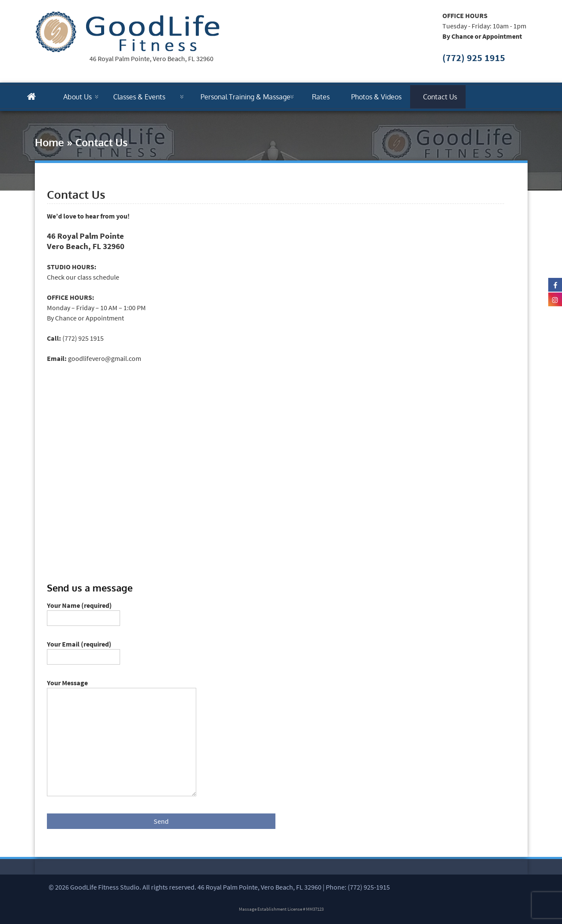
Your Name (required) (83, 612)
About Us (77, 97)
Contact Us (440, 97)
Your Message (122, 688)
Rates (321, 97)
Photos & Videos (376, 97)
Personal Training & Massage (245, 97)
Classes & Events (139, 97)
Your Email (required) (83, 650)
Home (49, 142)
